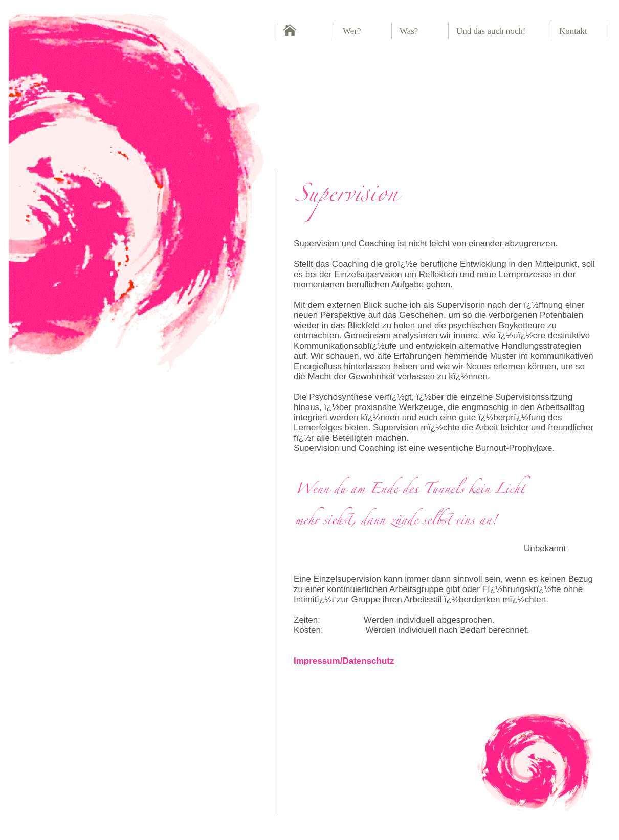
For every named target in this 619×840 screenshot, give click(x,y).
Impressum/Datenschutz (344, 661)
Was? (409, 31)
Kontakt (573, 31)
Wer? (352, 31)
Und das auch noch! (491, 31)
